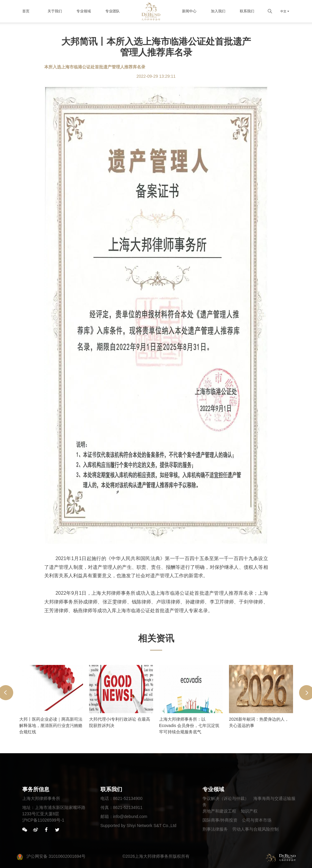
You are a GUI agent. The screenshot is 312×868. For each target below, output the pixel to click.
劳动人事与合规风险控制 (255, 829)
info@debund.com (130, 816)
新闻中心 (189, 11)
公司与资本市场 (257, 820)
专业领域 (84, 11)
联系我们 (247, 11)
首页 (26, 11)
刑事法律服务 (215, 829)
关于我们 (55, 11)
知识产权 (249, 811)
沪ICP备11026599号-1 (43, 820)
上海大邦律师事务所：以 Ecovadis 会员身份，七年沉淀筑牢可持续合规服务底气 (189, 725)
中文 (283, 11)
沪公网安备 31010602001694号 (51, 856)
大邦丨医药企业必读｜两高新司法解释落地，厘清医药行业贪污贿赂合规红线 (51, 725)
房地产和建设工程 (219, 811)
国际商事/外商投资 (220, 820)
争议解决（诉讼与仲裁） (226, 798)
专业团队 (113, 11)
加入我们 (218, 11)
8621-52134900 (128, 798)
